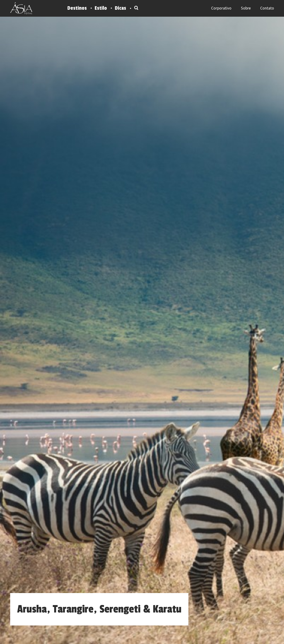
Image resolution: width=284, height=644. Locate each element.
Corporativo (221, 8)
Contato (267, 8)
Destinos (77, 8)
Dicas (120, 8)
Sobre (246, 8)
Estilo (101, 8)
